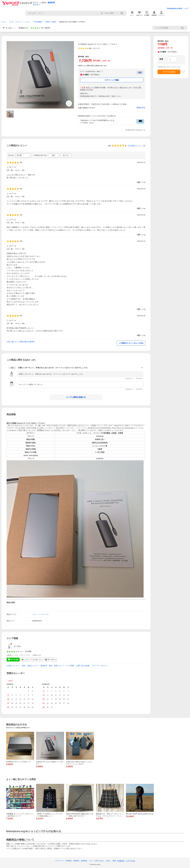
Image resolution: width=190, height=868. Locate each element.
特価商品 (121, 861)
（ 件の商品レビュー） (134, 146)
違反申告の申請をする (136, 130)
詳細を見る (141, 108)
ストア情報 (70, 666)
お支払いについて (13, 666)
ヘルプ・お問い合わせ (96, 861)
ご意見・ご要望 (111, 861)
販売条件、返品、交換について (52, 666)
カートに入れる (169, 72)
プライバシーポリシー (100, 666)
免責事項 (76, 861)
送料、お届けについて (30, 666)
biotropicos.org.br (175, 8)
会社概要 (28, 651)
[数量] (172, 59)
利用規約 (69, 861)
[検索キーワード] (62, 13)
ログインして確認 (112, 80)
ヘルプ (186, 8)
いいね (141, 182)
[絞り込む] (24, 155)
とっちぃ (18, 646)
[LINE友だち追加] (13, 660)
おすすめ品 (131, 861)
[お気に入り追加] (69, 103)
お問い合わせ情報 (83, 666)
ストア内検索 (183, 28)
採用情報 (84, 861)
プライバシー (60, 861)
